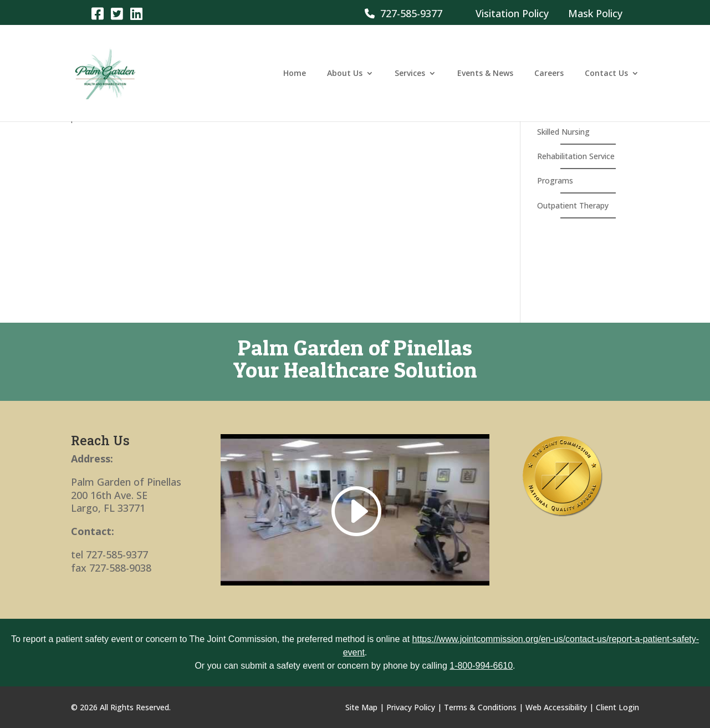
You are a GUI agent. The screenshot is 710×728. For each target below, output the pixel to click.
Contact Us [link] (606, 74)
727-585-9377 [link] (403, 13)
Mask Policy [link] (595, 13)
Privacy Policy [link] (411, 707)
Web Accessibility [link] (556, 707)
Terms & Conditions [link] (480, 707)
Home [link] (295, 74)
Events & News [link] (485, 74)
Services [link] (410, 74)
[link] (97, 13)
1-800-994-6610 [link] (481, 666)
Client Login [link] (617, 707)
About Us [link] (345, 74)
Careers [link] (549, 74)
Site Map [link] (361, 707)
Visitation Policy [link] (512, 13)
